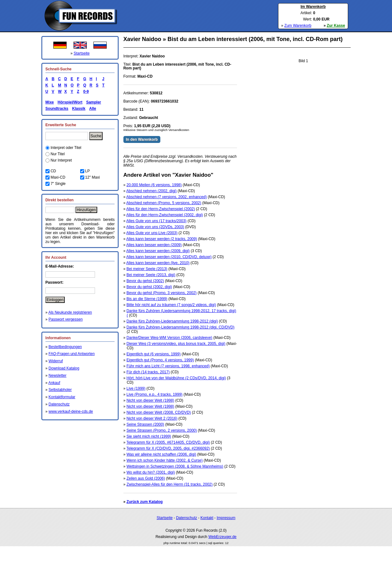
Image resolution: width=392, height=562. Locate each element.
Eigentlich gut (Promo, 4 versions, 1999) (160, 360)
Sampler (94, 102)
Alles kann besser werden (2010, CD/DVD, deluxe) (169, 257)
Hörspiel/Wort (70, 102)
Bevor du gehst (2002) (145, 281)
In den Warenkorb (142, 139)
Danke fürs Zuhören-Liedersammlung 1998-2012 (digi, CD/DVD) (181, 327)
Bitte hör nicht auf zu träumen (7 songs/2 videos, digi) (171, 305)
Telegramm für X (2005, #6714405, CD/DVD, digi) (168, 442)
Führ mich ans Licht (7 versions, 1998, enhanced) (168, 366)
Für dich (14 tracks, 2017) (148, 372)
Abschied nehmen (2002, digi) (151, 191)
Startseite (82, 53)
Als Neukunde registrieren (70, 312)
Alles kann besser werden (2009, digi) (158, 251)
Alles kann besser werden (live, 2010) (158, 263)
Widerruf (56, 361)
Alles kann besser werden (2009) (154, 245)
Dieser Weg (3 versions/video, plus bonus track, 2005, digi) (176, 344)
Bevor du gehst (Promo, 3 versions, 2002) (162, 293)
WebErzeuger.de (222, 537)
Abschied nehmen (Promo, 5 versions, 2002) (164, 203)
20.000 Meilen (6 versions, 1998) (154, 185)
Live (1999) (136, 388)
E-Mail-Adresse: (60, 266)
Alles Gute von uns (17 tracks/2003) (156, 221)
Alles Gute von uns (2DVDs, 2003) (155, 227)
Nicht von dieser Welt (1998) (150, 400)
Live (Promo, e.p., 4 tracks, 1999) (154, 394)
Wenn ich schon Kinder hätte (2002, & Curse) (165, 460)
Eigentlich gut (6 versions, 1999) (154, 354)
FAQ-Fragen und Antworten (72, 354)
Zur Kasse (336, 26)
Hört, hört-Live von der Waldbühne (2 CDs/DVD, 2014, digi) (176, 378)
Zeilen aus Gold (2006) (146, 478)
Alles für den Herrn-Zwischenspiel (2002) (160, 209)
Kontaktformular (62, 397)
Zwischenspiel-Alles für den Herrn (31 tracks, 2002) (170, 484)
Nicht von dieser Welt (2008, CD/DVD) (159, 412)
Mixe (50, 102)
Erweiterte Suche (61, 125)
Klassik (79, 109)
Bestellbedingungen (65, 347)
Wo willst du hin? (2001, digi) (151, 472)
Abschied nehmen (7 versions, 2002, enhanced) (166, 197)
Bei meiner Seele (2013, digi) (151, 275)
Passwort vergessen (66, 319)
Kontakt (207, 518)
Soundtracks (57, 109)
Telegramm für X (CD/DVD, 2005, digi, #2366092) (168, 448)
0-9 (85, 92)
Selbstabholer (60, 390)
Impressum (226, 518)
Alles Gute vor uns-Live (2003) (152, 233)
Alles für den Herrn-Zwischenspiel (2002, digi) (165, 215)
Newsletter (58, 376)
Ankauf (54, 383)
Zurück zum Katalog (145, 502)
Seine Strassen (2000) (145, 424)
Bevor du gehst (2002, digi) (149, 287)
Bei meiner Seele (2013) (147, 269)
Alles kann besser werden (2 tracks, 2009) (162, 239)
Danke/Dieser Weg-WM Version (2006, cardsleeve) (169, 338)
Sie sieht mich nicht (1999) (149, 436)
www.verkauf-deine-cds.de (71, 411)
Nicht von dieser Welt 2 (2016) (152, 418)
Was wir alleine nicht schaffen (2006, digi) (161, 454)
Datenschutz (59, 404)
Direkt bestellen (59, 200)
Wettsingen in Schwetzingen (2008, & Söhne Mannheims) (175, 466)
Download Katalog (64, 368)
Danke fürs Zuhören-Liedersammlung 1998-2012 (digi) (172, 321)
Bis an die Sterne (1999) (147, 299)
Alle (93, 109)
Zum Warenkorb (298, 26)
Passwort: (54, 282)
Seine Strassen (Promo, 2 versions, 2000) (162, 430)
